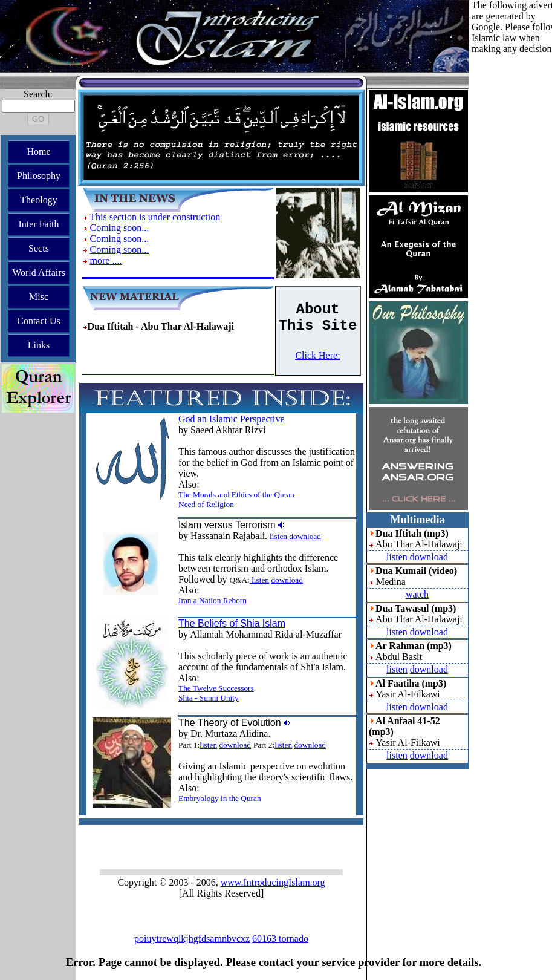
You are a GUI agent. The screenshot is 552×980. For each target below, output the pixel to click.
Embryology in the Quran (220, 798)
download (305, 536)
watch (417, 594)
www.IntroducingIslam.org (273, 882)
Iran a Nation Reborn (213, 600)
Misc (39, 297)
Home (38, 152)
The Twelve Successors (216, 688)
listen (278, 536)
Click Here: (317, 355)
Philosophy (39, 176)
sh (221, 926)
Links (39, 345)
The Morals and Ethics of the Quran (236, 495)
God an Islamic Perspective (232, 419)
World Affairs (39, 273)
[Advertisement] (512, 236)
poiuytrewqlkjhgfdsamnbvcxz (192, 939)
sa (237, 926)
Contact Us (39, 321)
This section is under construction (155, 217)
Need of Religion (206, 504)
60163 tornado (280, 939)
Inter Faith (38, 224)
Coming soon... (120, 228)
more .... (106, 260)
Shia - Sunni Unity (209, 698)
